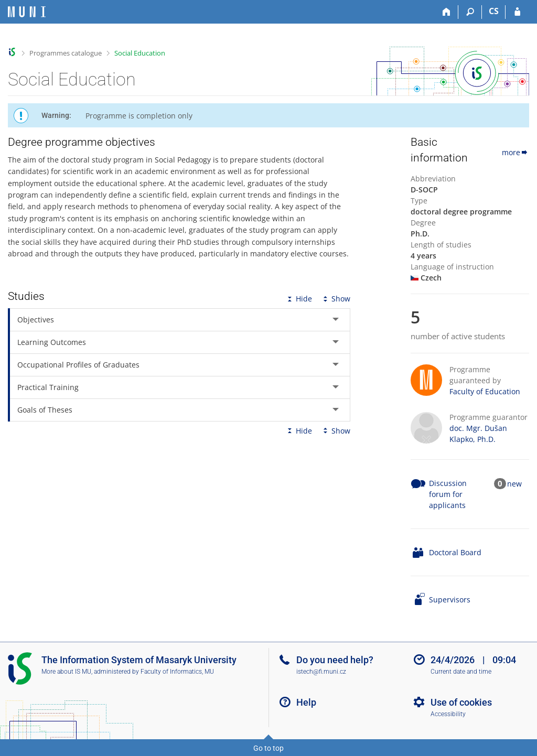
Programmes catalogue (66, 53)
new (514, 484)
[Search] (470, 12)
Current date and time (461, 672)
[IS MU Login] (517, 12)
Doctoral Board (455, 552)
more (515, 152)
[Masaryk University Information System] (27, 12)
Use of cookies (461, 702)
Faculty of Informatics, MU (177, 672)
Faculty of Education (485, 391)
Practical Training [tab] (48, 387)
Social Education (140, 53)
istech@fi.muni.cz (321, 672)
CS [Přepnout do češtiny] (494, 11)
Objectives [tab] (36, 320)
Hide (299, 299)
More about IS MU (66, 672)
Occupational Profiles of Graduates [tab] (78, 365)
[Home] (447, 12)
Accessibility (448, 714)
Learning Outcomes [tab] (52, 342)
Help (306, 702)
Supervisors (450, 600)
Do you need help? (335, 660)
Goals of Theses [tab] (45, 410)
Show (336, 299)
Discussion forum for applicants (448, 494)
